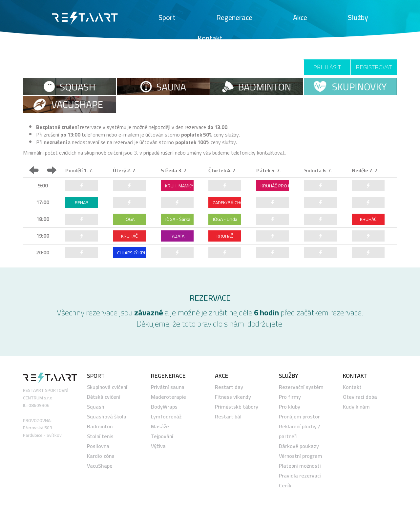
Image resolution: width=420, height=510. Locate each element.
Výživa (158, 446)
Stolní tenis (100, 436)
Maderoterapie (168, 397)
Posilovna (98, 446)
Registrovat (374, 67)
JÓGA (129, 219)
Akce (300, 17)
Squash (96, 407)
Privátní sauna (168, 387)
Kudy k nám (356, 407)
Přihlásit (327, 67)
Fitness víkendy (233, 397)
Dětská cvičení (104, 397)
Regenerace (234, 17)
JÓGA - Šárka (178, 219)
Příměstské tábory (237, 407)
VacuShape (100, 466)
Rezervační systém (301, 387)
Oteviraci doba (360, 397)
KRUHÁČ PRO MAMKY (275, 186)
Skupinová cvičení (107, 387)
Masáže (160, 426)
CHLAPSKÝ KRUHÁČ (131, 253)
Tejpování (162, 436)
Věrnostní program (301, 456)
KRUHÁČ (368, 219)
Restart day (229, 387)
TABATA (177, 236)
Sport (167, 17)
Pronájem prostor (299, 416)
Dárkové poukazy (299, 446)
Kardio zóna (101, 456)
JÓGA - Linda (225, 219)
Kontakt (210, 38)
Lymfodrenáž (166, 416)
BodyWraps (164, 407)
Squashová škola (107, 416)
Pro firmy (290, 397)
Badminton (100, 426)
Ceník (285, 485)
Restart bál (228, 416)
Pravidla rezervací (300, 476)
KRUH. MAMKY (179, 186)
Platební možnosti (300, 466)
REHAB (82, 202)
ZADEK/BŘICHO (227, 202)
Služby (358, 17)
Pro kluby (290, 407)
